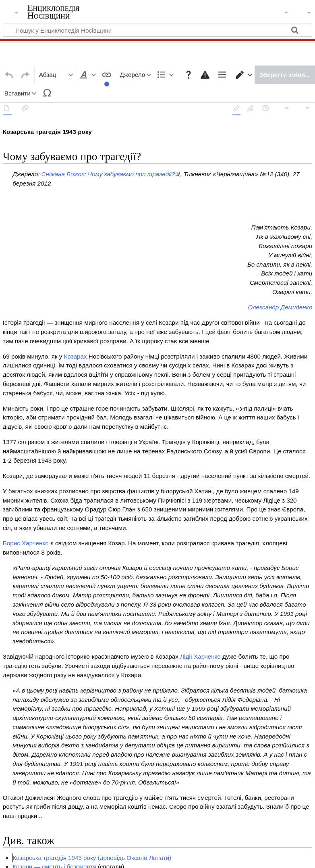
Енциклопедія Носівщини (54, 12)
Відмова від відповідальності (218, 857)
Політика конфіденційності (43, 857)
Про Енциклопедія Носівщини (129, 857)
